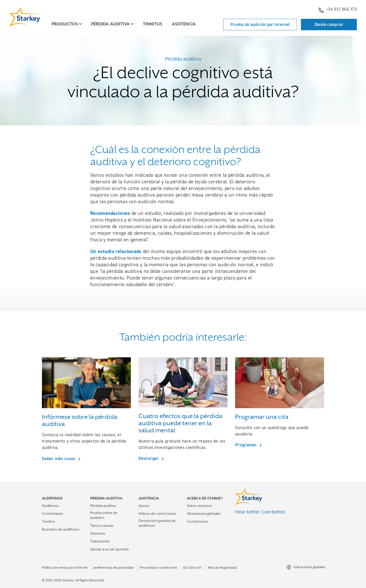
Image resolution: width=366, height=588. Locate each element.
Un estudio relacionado (116, 251)
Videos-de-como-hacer (157, 513)
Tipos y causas (102, 525)
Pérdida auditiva (103, 506)
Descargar (149, 458)
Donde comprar (329, 24)
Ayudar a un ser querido (110, 549)
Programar (247, 445)
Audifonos (50, 506)
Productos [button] (65, 24)
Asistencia (184, 24)
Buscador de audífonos (61, 529)
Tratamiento (100, 541)
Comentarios (52, 513)
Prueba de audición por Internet (260, 24)
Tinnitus (152, 24)
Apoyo (144, 506)
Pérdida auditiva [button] (110, 24)
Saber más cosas (59, 458)
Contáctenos (197, 521)
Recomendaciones (110, 213)
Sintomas (98, 533)
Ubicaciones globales (204, 513)
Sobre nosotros (199, 506)
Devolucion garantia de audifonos (157, 523)
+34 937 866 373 (338, 10)
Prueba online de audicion (104, 515)
